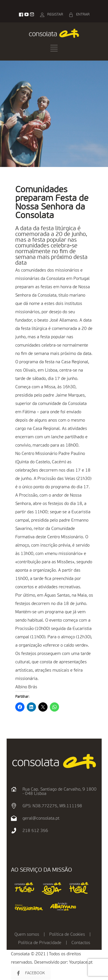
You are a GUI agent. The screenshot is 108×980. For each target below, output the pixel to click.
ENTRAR (83, 15)
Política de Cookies (67, 934)
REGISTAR (55, 15)
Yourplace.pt (81, 962)
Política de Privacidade (40, 943)
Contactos (81, 943)
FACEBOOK (31, 973)
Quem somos (27, 934)
